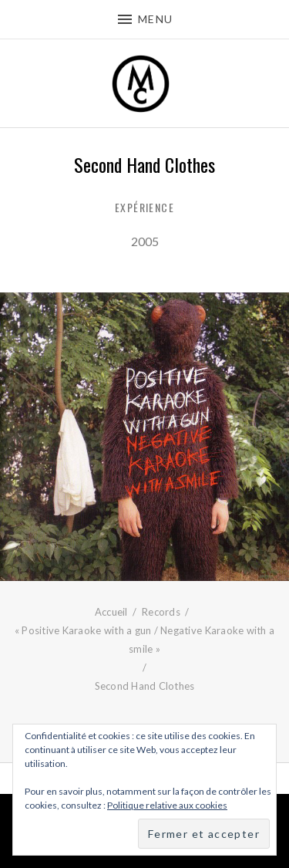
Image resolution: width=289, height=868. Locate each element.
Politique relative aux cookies (167, 805)
